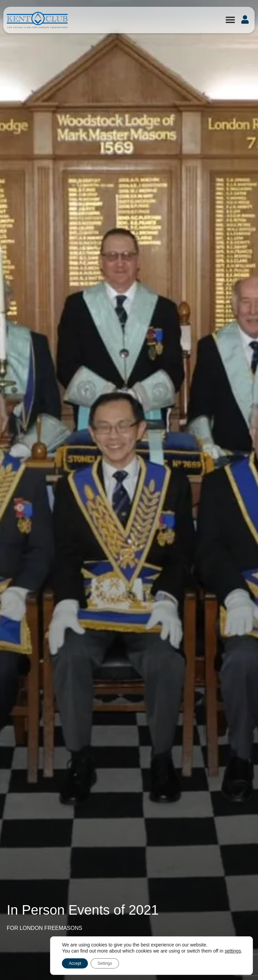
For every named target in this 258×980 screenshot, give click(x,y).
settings (233, 951)
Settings (105, 963)
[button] (230, 19)
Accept (75, 963)
